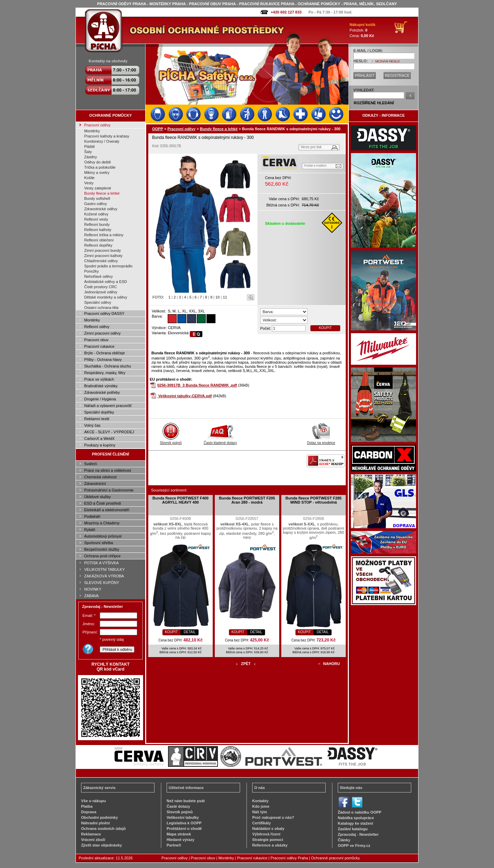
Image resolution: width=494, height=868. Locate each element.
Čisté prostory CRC (101, 287)
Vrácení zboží (93, 840)
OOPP (158, 129)
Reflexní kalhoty (98, 230)
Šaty (88, 152)
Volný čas (92, 425)
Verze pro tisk (311, 147)
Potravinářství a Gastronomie (109, 490)
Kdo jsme (261, 806)
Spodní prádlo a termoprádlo (108, 266)
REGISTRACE (397, 76)
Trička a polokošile (100, 167)
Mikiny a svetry (97, 172)
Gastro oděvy (95, 204)
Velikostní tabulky (183, 817)
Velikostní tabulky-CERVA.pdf (185, 396)
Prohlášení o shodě (184, 829)
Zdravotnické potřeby (102, 392)
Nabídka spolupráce (356, 818)
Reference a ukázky (270, 845)
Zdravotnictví (95, 484)
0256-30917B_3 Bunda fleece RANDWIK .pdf (197, 385)
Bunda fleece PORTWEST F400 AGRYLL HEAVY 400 (180, 500)
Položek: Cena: (363, 30)
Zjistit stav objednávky (102, 845)
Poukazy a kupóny (100, 445)
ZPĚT (246, 664)
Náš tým (260, 812)
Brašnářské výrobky (101, 386)
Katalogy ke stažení (355, 823)
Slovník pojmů (171, 441)
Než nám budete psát (186, 801)
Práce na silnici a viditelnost (108, 470)
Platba (87, 806)
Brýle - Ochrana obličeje (104, 353)
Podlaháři (92, 516)
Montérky (92, 131)
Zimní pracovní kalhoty (103, 256)
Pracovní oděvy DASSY (104, 313)
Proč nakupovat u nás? (273, 817)
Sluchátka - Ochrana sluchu (108, 366)
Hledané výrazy (180, 840)
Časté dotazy (178, 806)
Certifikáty (262, 823)
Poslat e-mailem (315, 166)
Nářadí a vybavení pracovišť (108, 406)
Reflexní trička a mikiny (104, 235)
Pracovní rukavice (99, 346)
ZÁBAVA (91, 596)
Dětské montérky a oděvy (106, 297)
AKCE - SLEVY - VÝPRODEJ (109, 432)
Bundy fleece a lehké (102, 193)
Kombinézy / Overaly (102, 141)
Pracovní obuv (96, 340)
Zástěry (91, 157)
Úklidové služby (97, 497)
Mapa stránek (179, 834)
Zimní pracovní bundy (103, 250)
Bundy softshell (97, 198)
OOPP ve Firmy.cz (354, 845)
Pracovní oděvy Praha (289, 858)
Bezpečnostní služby (102, 549)
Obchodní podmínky (99, 817)
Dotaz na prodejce (321, 441)
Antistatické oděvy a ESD (106, 282)
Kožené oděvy (96, 214)
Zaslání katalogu (353, 829)
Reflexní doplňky (98, 245)
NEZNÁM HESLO (387, 61)
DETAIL (189, 632)
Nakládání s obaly (268, 829)
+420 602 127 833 (286, 12)
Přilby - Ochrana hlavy (103, 360)
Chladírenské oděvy (101, 261)
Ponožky (91, 271)
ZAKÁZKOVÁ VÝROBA (104, 576)
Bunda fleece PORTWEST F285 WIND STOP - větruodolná (314, 500)
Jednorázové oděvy (101, 292)
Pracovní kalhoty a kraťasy (107, 136)
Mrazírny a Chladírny (102, 523)
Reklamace (91, 834)
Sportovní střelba (99, 543)
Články (344, 840)
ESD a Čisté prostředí (103, 503)
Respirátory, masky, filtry (105, 373)
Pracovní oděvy (97, 125)
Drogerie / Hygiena (100, 399)
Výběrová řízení (266, 834)
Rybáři (90, 530)
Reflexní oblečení (99, 240)
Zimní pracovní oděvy (102, 333)
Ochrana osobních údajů (103, 829)
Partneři (174, 845)
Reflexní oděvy (97, 327)
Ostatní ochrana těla (101, 308)
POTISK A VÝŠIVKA (102, 563)
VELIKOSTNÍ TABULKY (104, 569)
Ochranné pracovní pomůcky (336, 858)
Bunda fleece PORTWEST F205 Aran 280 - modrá (247, 500)
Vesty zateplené (98, 188)
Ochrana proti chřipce (102, 556)
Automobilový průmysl (103, 536)
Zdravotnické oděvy (101, 209)
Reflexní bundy (97, 224)
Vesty (89, 183)
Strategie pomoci (268, 840)
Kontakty (260, 801)
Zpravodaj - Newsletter (358, 834)
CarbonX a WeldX (99, 439)
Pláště (90, 147)
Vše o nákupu (94, 801)
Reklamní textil (97, 419)
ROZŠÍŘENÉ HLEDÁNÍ (374, 103)
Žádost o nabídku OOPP (360, 812)
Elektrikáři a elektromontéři (107, 510)
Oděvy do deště (98, 162)
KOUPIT (325, 328)
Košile (89, 178)
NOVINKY (93, 589)
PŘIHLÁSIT (365, 76)
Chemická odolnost (100, 477)
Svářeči (91, 464)
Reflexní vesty (96, 219)
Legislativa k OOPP (184, 823)
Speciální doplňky (99, 412)
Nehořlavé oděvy (99, 276)
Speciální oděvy (98, 302)
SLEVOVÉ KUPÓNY (102, 583)
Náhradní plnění (95, 823)
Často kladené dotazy (220, 441)
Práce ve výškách (99, 379)
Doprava (89, 812)
